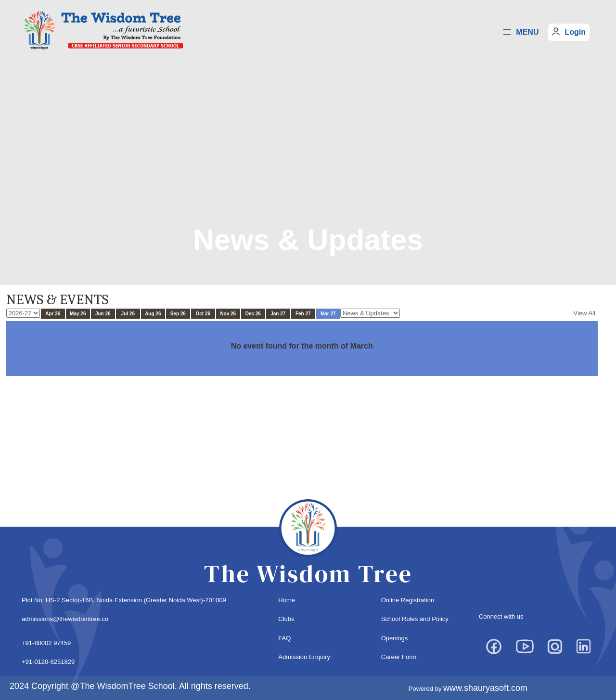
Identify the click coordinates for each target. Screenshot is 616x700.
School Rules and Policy (415, 619)
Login (575, 32)
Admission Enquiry (304, 657)
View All (584, 313)
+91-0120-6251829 (48, 662)
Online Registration (408, 600)
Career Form (399, 657)
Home (287, 600)
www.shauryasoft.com (485, 688)
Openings (395, 638)
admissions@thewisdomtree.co (65, 619)
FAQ (284, 638)
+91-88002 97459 (46, 643)
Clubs (286, 619)
